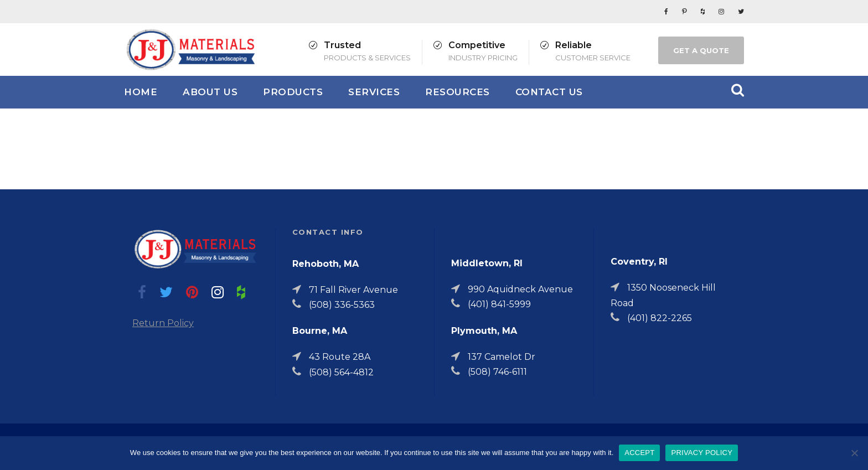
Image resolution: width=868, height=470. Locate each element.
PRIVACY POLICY (702, 453)
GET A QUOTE (701, 50)
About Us (210, 92)
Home (141, 92)
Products (293, 92)
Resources (458, 92)
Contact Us (549, 92)
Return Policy (163, 323)
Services (374, 92)
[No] (854, 453)
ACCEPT (639, 453)
